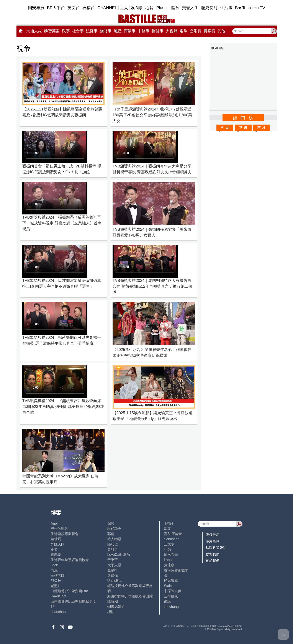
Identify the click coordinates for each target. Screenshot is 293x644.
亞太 (124, 8)
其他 (221, 31)
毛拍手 (169, 523)
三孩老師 (58, 575)
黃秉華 (113, 560)
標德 (111, 612)
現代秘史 (114, 529)
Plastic (162, 8)
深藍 (167, 529)
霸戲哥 (56, 555)
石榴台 (89, 8)
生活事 (226, 8)
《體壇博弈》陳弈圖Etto (69, 591)
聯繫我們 (213, 554)
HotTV (259, 8)
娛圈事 (137, 8)
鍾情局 (56, 539)
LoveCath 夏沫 (119, 555)
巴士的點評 (59, 529)
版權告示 (213, 535)
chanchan (58, 612)
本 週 (243, 127)
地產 (118, 31)
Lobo (168, 560)
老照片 (56, 586)
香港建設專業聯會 (65, 534)
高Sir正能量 (173, 534)
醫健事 (158, 31)
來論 (167, 601)
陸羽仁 (113, 544)
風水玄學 (171, 555)
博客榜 (210, 31)
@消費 (196, 31)
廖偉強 (113, 575)
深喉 (111, 523)
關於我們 (213, 561)
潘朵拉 (56, 581)
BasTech (243, 8)
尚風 (54, 570)
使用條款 (213, 541)
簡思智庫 (171, 581)
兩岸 (183, 31)
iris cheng (171, 607)
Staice (169, 586)
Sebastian (172, 539)
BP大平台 (56, 8)
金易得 (113, 570)
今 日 (225, 127)
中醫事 (144, 31)
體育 (175, 8)
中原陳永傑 (173, 591)
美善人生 (190, 8)
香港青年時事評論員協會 (70, 560)
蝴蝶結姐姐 (116, 607)
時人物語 (114, 539)
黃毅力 (113, 549)
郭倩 (111, 534)
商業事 (130, 31)
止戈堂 (169, 544)
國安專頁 (36, 8)
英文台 (74, 8)
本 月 (261, 127)
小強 (167, 549)
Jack (54, 565)
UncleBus (115, 581)
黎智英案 (52, 31)
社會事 (78, 31)
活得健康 (171, 596)
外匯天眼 (58, 544)
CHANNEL (107, 8)
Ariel (54, 523)
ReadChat (59, 596)
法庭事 (92, 31)
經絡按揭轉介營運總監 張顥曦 (130, 596)
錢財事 (106, 31)
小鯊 (54, 549)
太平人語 (114, 565)
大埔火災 (34, 31)
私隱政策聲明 (216, 548)
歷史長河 (209, 8)
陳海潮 (113, 601)
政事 (66, 31)
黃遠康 (169, 565)
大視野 (172, 31)
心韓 (150, 8)
